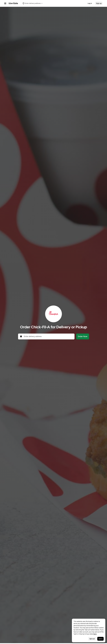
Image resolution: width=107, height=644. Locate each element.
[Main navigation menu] (5, 3)
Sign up (99, 3)
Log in (90, 3)
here (95, 634)
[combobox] (48, 336)
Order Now (83, 336)
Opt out (92, 639)
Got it (100, 639)
